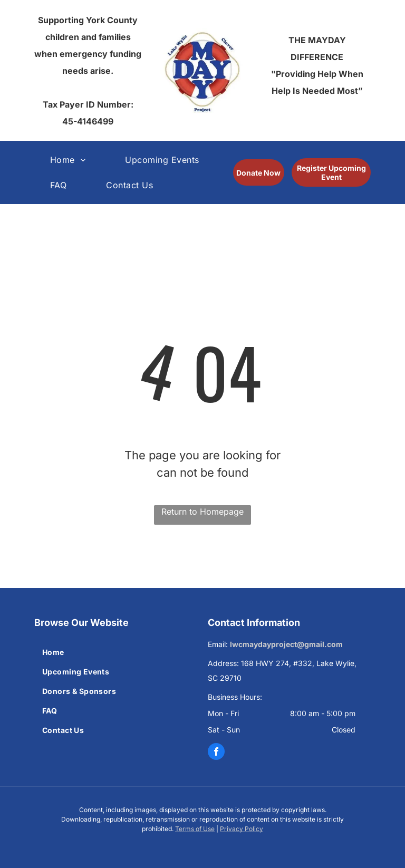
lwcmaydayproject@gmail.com (286, 644)
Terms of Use (195, 829)
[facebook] (216, 751)
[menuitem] (72, 160)
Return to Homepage (202, 512)
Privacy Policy (242, 829)
